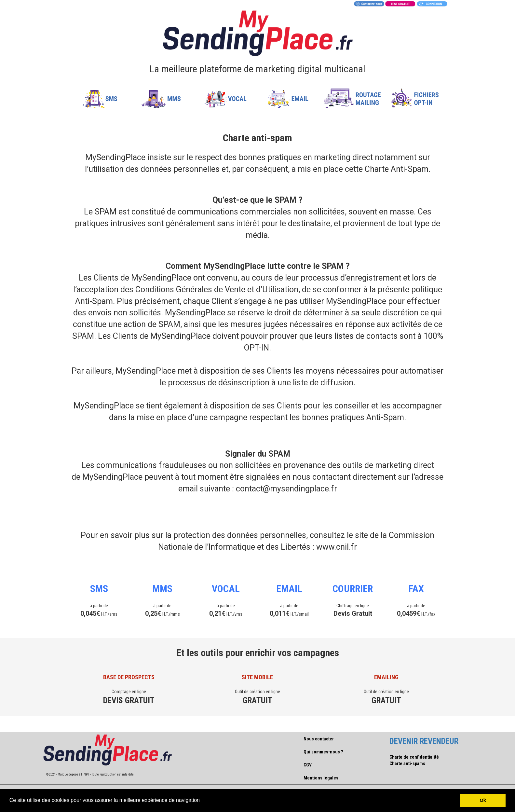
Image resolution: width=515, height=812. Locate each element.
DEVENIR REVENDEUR (424, 741)
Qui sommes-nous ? (323, 752)
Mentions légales (321, 778)
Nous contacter (319, 739)
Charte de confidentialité (414, 757)
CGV (308, 765)
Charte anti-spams (407, 764)
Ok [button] (483, 800)
